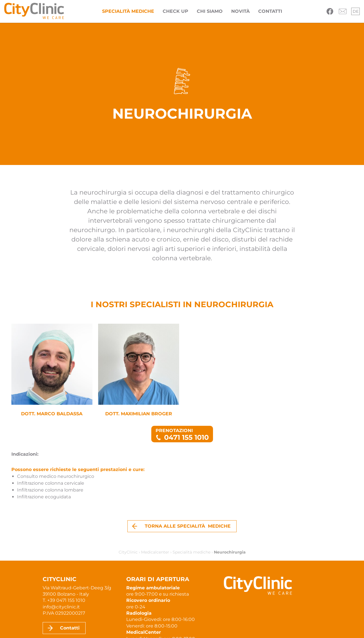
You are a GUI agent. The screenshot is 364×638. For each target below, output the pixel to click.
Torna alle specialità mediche (188, 526)
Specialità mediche (128, 11)
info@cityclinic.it (61, 607)
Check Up (175, 11)
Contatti (270, 11)
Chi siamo (210, 11)
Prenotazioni (182, 435)
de (356, 11)
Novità (240, 11)
